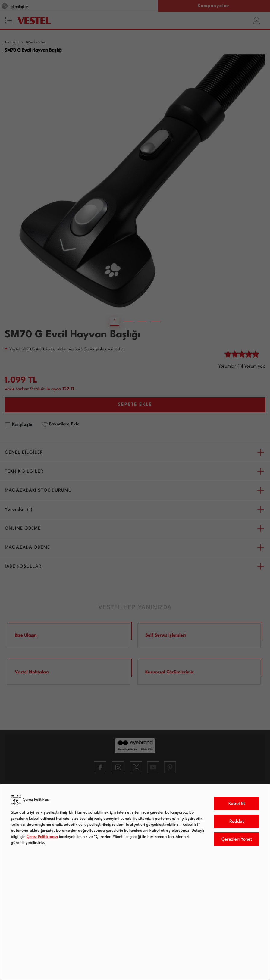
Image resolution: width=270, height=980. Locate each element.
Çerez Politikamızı (42, 837)
